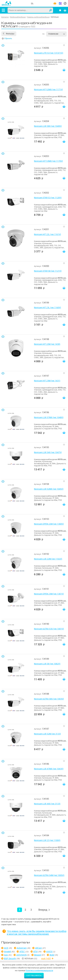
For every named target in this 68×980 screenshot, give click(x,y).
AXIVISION (22, 955)
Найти (51, 10)
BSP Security (10, 958)
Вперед (43, 910)
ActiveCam (22, 948)
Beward (38, 955)
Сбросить (8, 38)
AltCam (39, 948)
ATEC (22, 952)
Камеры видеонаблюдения (38, 17)
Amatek (7, 952)
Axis (6, 955)
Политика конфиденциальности (39, 970)
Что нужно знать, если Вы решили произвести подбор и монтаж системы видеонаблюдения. (37, 933)
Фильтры (10, 34)
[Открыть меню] (3, 10)
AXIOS (49, 952)
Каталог (5, 17)
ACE (6, 948)
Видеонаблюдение (18, 17)
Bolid (52, 955)
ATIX (35, 952)
